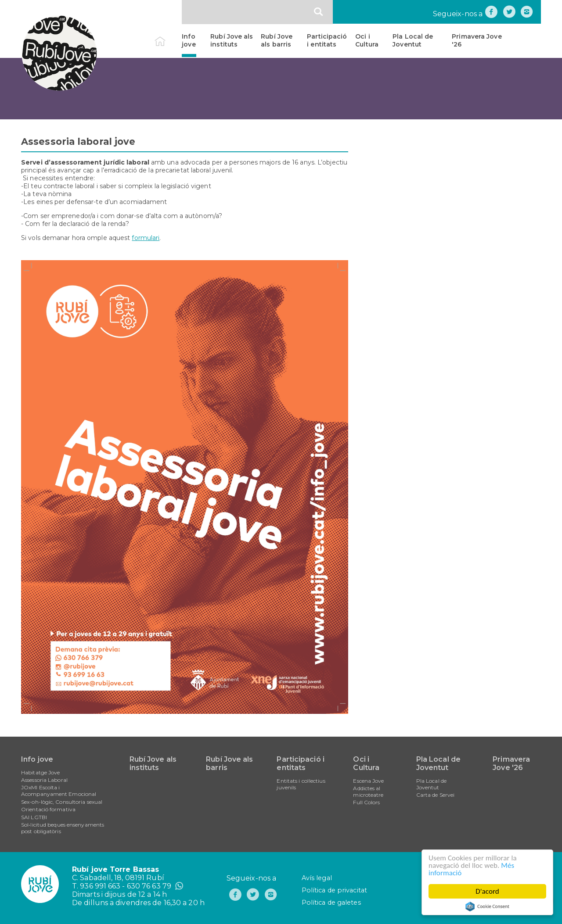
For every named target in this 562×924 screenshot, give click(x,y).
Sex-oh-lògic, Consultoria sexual (62, 802)
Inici (168, 36)
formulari (146, 238)
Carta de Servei (436, 795)
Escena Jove (368, 781)
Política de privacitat (334, 890)
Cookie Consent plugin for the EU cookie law (487, 906)
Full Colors (366, 802)
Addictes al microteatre (368, 791)
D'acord (487, 891)
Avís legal (317, 878)
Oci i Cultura (367, 40)
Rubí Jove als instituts (232, 40)
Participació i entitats (327, 40)
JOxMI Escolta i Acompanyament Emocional (59, 791)
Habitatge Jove (40, 772)
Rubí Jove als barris (277, 40)
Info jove (189, 40)
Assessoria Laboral (44, 780)
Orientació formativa (48, 809)
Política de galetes (331, 903)
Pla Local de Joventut (413, 40)
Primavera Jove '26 (477, 40)
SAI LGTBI (34, 817)
